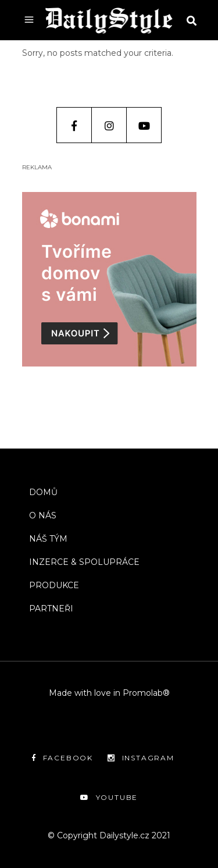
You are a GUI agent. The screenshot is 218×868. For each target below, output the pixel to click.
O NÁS (43, 515)
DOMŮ (43, 492)
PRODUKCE (54, 585)
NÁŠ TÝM (48, 539)
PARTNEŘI (51, 609)
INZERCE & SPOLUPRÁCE (84, 562)
